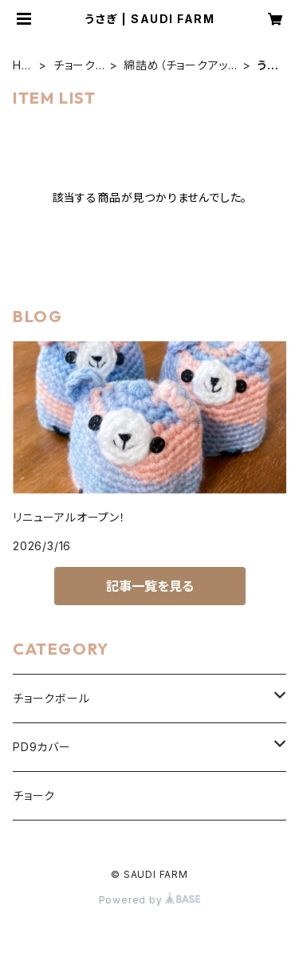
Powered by (150, 900)
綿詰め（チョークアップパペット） (176, 66)
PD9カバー (42, 747)
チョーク (34, 795)
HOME (22, 66)
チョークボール (75, 66)
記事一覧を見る (150, 586)
